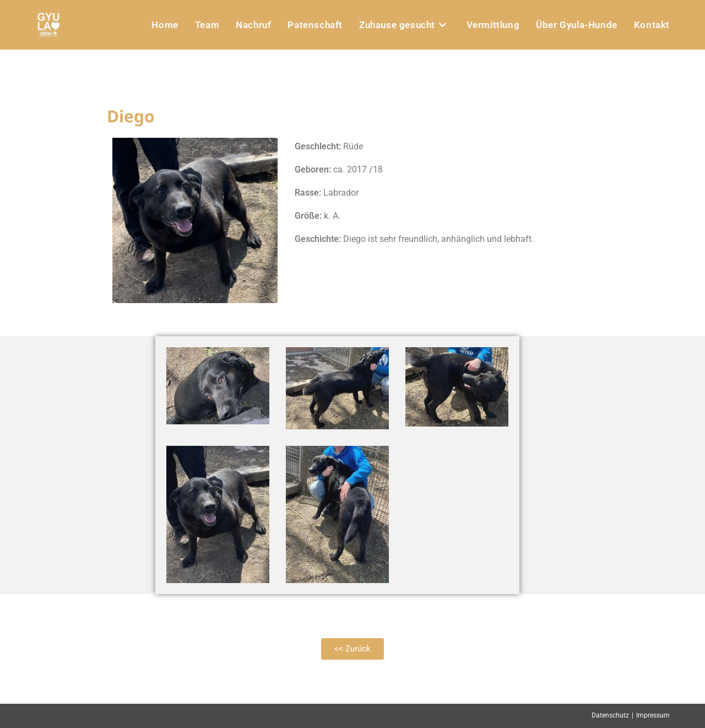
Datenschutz (610, 715)
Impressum (653, 715)
